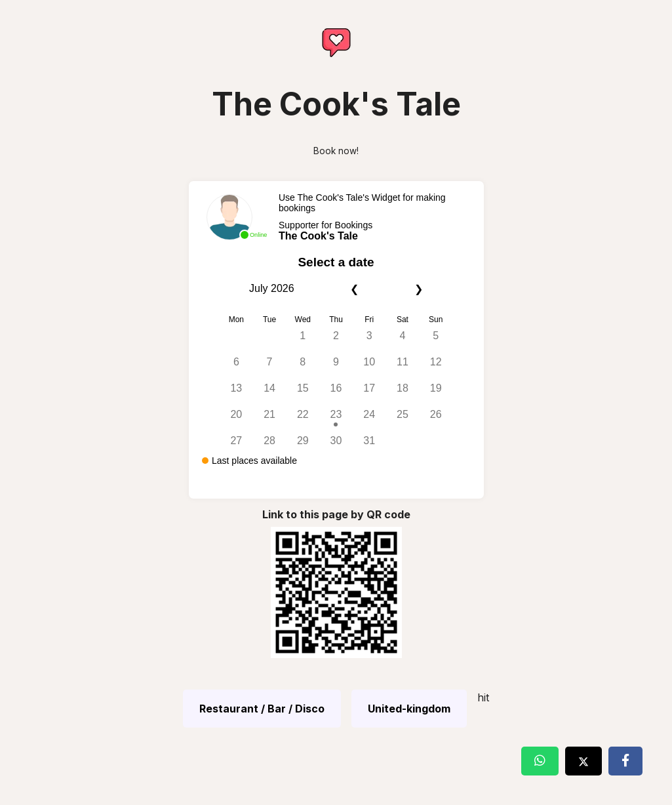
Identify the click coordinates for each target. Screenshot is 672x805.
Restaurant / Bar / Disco (262, 709)
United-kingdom (409, 709)
